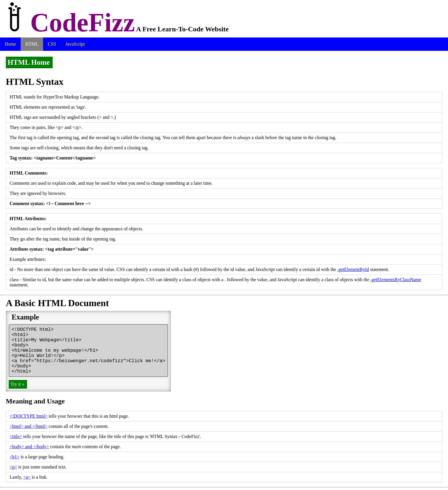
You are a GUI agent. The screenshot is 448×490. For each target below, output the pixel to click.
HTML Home (29, 62)
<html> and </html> (28, 426)
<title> (16, 436)
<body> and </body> (29, 447)
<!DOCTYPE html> (29, 416)
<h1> (15, 457)
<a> (27, 477)
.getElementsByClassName (396, 280)
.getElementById (353, 269)
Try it (17, 384)
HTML (32, 44)
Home (10, 44)
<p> (13, 467)
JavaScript (75, 44)
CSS (52, 44)
